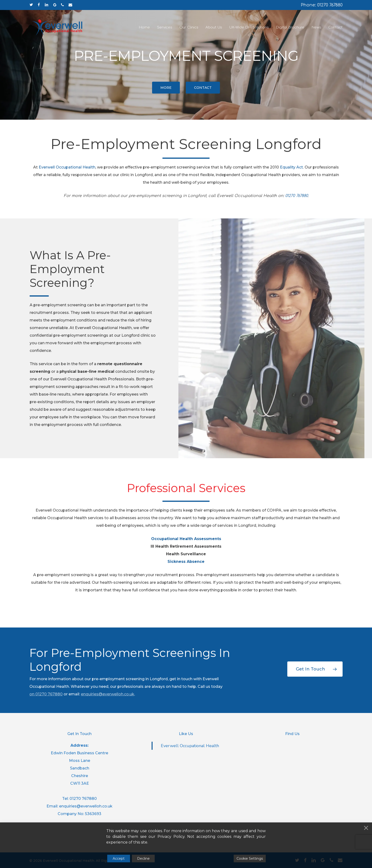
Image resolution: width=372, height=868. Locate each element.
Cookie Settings (250, 859)
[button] (166, 88)
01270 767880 (49, 694)
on (32, 694)
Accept (119, 859)
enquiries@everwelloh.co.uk (108, 694)
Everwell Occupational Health (190, 746)
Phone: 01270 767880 (322, 5)
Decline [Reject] (143, 859)
